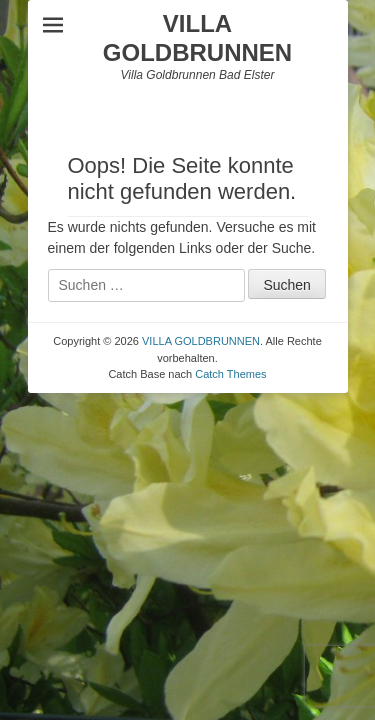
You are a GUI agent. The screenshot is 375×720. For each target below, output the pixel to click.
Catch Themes (230, 374)
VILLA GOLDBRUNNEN (197, 38)
